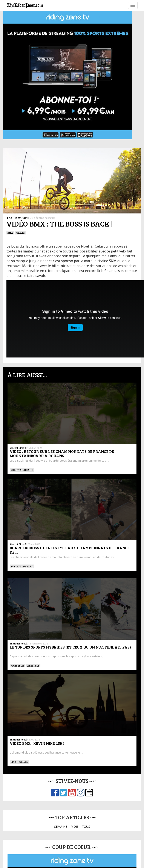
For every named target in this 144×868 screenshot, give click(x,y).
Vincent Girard (18, 448)
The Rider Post (17, 218)
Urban (21, 233)
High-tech (17, 665)
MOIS (75, 827)
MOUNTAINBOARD (22, 470)
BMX (10, 233)
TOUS (86, 827)
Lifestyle (33, 665)
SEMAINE (61, 827)
